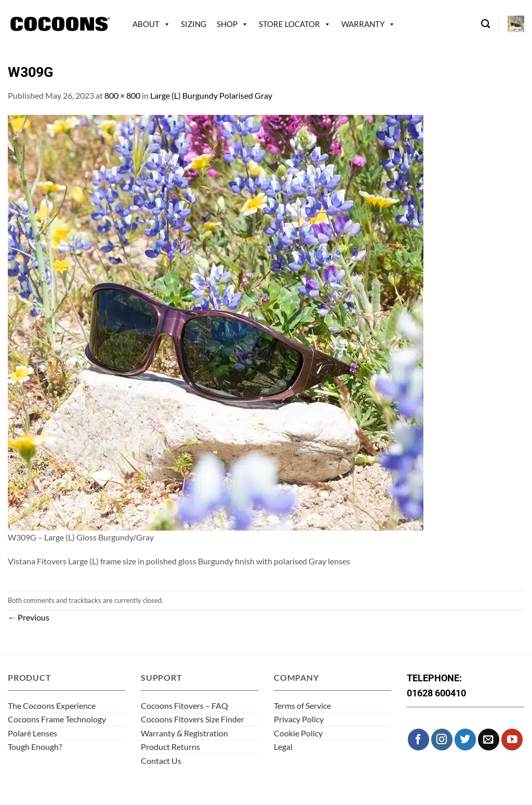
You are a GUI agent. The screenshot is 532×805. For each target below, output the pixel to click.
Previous (29, 617)
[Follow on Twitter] (465, 739)
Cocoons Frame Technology (57, 719)
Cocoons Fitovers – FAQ (184, 705)
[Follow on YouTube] (512, 739)
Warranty (363, 24)
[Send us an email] (489, 739)
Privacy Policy (299, 719)
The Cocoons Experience (52, 705)
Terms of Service (302, 705)
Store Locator (289, 24)
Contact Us (161, 761)
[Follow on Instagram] (442, 739)
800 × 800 (122, 95)
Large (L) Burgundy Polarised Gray (211, 95)
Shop (227, 24)
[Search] (486, 24)
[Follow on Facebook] (418, 739)
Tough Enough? (35, 747)
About (146, 24)
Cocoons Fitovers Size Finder (192, 719)
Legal (283, 747)
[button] (516, 24)
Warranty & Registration (184, 733)
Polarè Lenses (32, 733)
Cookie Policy (298, 733)
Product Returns (170, 747)
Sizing (194, 24)
